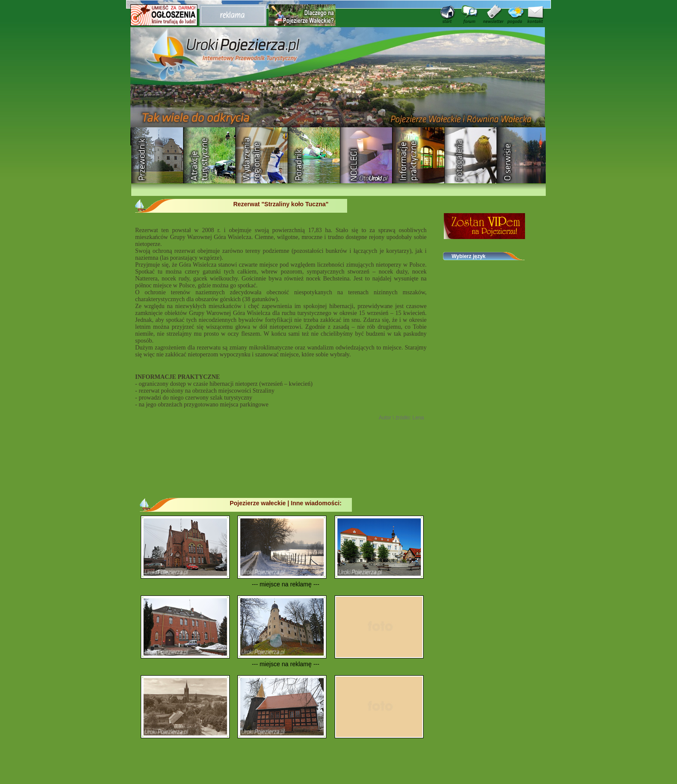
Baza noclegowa (366, 155)
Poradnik (314, 155)
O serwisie (523, 155)
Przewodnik (157, 155)
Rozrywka (210, 155)
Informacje (419, 155)
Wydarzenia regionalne (262, 155)
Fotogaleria (471, 155)
